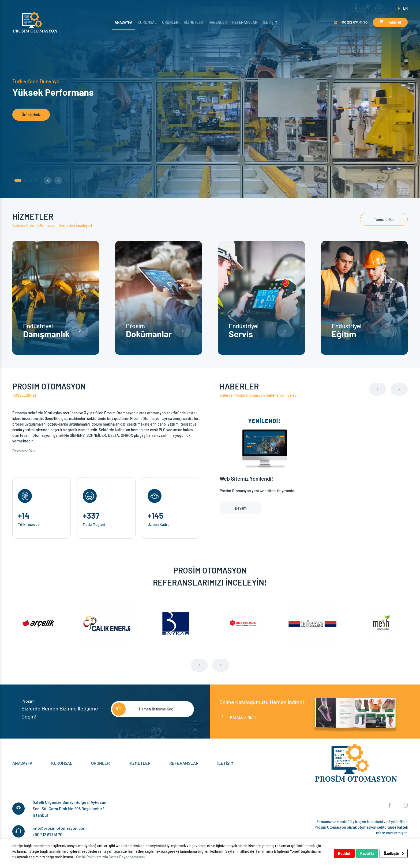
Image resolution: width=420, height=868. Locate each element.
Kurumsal (147, 22)
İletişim (270, 22)
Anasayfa (123, 22)
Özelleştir (394, 853)
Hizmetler (193, 22)
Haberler (218, 22)
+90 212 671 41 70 (351, 22)
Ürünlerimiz (31, 115)
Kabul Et (367, 853)
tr (398, 8)
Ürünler (170, 22)
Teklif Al (390, 22)
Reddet (344, 853)
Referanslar (245, 22)
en (405, 8)
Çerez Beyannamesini (127, 857)
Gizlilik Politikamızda (92, 857)
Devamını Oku (24, 451)
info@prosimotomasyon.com (60, 828)
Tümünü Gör (384, 219)
